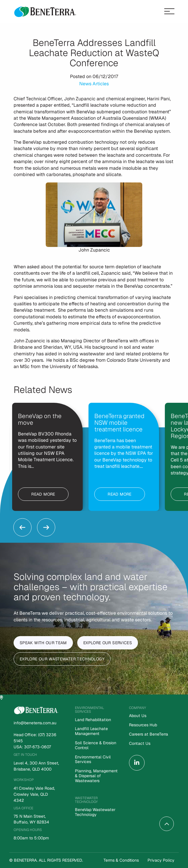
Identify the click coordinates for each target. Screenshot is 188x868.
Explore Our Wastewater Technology (62, 659)
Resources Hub (143, 725)
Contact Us (139, 744)
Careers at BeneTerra (148, 734)
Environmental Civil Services (93, 760)
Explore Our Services (108, 643)
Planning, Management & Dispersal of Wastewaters (96, 776)
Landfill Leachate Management (91, 731)
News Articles (94, 84)
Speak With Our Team (43, 643)
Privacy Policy (161, 860)
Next (46, 527)
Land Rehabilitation (93, 720)
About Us (138, 716)
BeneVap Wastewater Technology (95, 812)
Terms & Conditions (121, 860)
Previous (22, 527)
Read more (43, 494)
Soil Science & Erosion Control (96, 745)
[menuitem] (152, 718)
